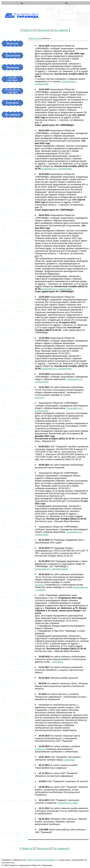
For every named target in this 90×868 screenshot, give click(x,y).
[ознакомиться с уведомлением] (51, 569)
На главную (61, 30)
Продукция (43, 30)
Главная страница (35, 38)
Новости (28, 30)
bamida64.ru (42, 860)
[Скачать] (40, 397)
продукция (41, 749)
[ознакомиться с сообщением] (56, 169)
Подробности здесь (68, 803)
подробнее (57, 662)
